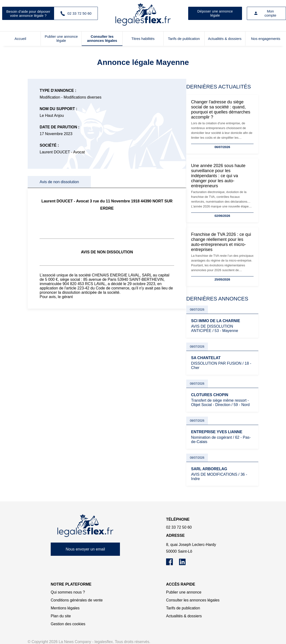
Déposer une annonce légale (215, 13)
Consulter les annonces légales (102, 38)
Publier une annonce (184, 592)
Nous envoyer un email (85, 549)
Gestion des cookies (68, 624)
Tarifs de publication (184, 39)
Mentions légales (65, 608)
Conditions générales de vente (77, 600)
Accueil (20, 39)
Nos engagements (266, 39)
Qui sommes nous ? (68, 592)
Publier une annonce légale (61, 38)
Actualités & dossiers (225, 39)
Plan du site (61, 616)
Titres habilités (143, 39)
